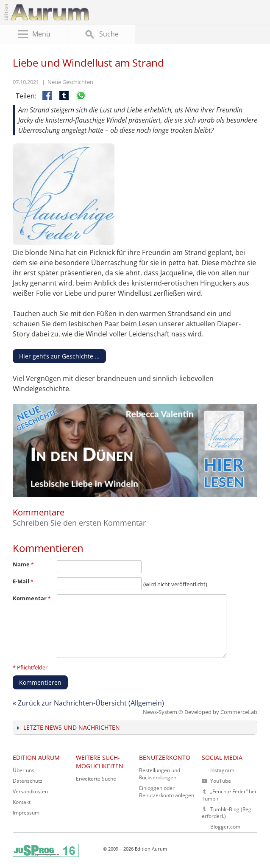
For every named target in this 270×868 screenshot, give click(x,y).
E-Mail (23, 581)
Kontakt (22, 802)
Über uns (24, 770)
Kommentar (32, 598)
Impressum (26, 813)
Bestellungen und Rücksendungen (160, 774)
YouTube (216, 781)
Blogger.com (225, 827)
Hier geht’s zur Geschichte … (59, 356)
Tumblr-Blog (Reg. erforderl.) (227, 813)
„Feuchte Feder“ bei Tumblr (229, 795)
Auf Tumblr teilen (65, 96)
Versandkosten (30, 791)
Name (23, 564)
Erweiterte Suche (96, 779)
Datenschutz (28, 781)
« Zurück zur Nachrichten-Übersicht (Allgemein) (88, 703)
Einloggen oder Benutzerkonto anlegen (167, 792)
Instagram (222, 770)
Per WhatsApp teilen (82, 96)
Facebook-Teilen (48, 96)
